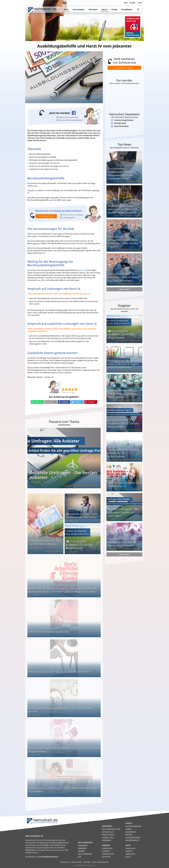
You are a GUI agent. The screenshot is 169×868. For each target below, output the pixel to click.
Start (126, 3)
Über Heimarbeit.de (100, 862)
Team (140, 3)
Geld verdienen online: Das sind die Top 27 (124, 484)
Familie (129, 829)
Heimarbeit (94, 486)
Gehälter (106, 857)
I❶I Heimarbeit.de (88, 865)
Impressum (65, 862)
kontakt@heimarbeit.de (49, 857)
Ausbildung (78, 95)
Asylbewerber (120, 181)
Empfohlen (69, 486)
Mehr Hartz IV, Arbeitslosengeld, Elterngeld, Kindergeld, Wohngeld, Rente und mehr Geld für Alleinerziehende (63, 590)
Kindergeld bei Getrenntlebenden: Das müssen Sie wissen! (60, 710)
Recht (128, 857)
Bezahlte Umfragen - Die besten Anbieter (63, 475)
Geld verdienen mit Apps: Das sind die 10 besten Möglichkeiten (123, 394)
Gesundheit (131, 832)
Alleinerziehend (133, 838)
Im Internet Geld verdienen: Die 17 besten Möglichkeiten (123, 423)
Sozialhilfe (130, 848)
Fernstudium (108, 854)
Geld (116, 400)
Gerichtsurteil (121, 215)
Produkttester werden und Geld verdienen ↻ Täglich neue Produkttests (124, 364)
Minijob (81, 851)
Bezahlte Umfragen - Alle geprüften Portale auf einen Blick (123, 512)
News (97, 93)
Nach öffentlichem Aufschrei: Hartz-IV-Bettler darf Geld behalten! (124, 277)
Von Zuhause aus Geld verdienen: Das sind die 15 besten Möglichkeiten (64, 750)
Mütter (129, 835)
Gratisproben (136, 370)
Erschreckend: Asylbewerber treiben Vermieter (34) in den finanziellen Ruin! (121, 174)
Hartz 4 (89, 94)
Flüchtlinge (131, 181)
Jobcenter (83, 270)
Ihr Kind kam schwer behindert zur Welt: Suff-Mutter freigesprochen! (123, 209)
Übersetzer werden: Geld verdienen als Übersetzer (81, 515)
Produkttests (108, 835)
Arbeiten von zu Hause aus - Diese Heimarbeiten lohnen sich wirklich (63, 790)
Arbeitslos (124, 283)
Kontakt (133, 3)
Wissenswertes (132, 840)
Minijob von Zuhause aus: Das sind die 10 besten (59, 672)
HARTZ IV (129, 851)
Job (79, 857)
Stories (139, 249)
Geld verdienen (81, 486)
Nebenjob (82, 848)
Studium (106, 851)
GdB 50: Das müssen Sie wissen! (49, 632)
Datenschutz (77, 862)
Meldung (138, 215)
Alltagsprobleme (133, 826)
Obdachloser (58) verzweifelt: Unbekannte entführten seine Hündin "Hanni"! (123, 242)
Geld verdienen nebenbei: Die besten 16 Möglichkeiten (124, 453)
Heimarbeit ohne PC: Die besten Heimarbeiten (45, 542)
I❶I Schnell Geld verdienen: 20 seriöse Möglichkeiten (79, 545)
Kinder (130, 215)
